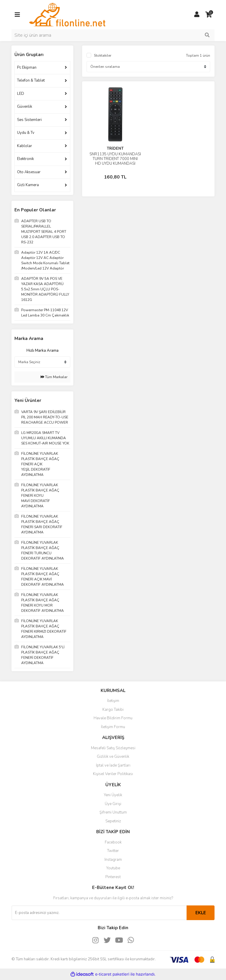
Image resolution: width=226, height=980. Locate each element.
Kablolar (25, 146)
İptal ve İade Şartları (113, 765)
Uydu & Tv (26, 133)
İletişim (113, 701)
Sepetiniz (113, 821)
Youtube (113, 868)
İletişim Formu (113, 727)
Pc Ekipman (27, 68)
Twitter (113, 851)
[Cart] (209, 15)
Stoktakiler (103, 55)
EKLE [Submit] (201, 913)
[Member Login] (197, 15)
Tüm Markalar (54, 377)
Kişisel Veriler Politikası (113, 774)
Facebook (113, 842)
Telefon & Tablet (31, 80)
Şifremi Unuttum (113, 812)
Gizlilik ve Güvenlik (113, 757)
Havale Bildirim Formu (113, 718)
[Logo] (67, 14)
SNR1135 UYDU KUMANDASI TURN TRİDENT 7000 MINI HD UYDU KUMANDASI (115, 159)
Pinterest (113, 877)
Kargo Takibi (113, 710)
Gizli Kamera (28, 185)
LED (21, 94)
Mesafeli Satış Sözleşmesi (113, 748)
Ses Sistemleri (29, 120)
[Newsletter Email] (99, 913)
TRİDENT (115, 149)
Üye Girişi (113, 804)
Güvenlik (25, 107)
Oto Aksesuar (29, 172)
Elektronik (25, 159)
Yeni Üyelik (113, 795)
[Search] (113, 35)
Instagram (113, 860)
